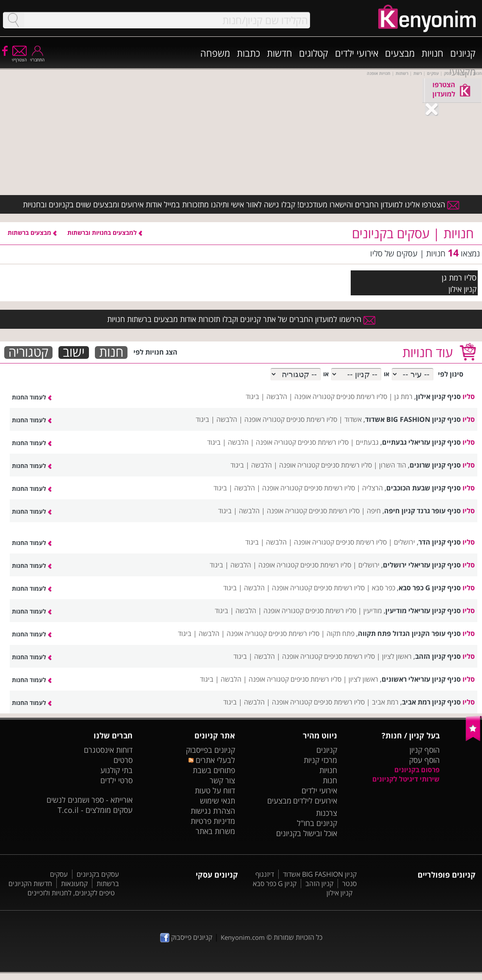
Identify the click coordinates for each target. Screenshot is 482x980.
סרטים (123, 760)
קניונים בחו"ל (317, 823)
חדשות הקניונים (30, 884)
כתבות (248, 53)
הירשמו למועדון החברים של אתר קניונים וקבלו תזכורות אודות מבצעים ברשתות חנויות (241, 319)
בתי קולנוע (116, 770)
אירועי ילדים (357, 53)
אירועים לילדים (315, 801)
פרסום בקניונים (417, 770)
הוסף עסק (424, 760)
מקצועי (463, 72)
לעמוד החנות (32, 397)
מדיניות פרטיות (213, 821)
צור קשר (222, 780)
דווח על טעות (215, 790)
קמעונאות (74, 884)
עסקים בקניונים (98, 874)
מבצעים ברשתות (32, 233)
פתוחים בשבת (214, 770)
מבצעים (400, 53)
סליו (470, 277)
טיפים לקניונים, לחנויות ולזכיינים (71, 893)
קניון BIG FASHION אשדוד (320, 874)
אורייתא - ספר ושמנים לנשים (90, 800)
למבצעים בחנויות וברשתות (105, 233)
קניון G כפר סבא (275, 884)
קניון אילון (339, 893)
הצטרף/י (19, 57)
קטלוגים (314, 53)
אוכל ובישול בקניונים (307, 833)
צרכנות (327, 813)
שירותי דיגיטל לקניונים (406, 779)
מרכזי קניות (320, 760)
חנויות (432, 53)
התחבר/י (37, 57)
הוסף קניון (425, 750)
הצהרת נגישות (213, 811)
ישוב (74, 352)
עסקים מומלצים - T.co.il (95, 810)
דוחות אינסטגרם (108, 750)
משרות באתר (215, 831)
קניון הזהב (319, 884)
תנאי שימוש (217, 801)
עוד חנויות (428, 352)
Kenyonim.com (243, 937)
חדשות (280, 53)
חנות (111, 352)
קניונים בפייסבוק (211, 750)
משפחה (215, 53)
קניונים (463, 53)
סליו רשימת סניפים (362, 396)
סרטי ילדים (116, 780)
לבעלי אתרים (212, 760)
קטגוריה (28, 352)
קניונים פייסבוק (186, 937)
